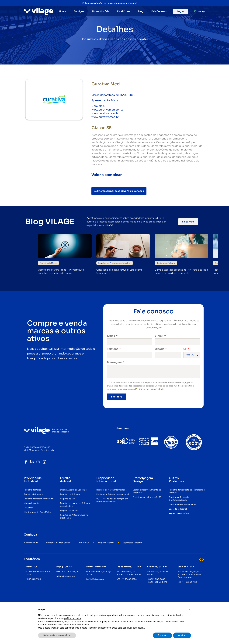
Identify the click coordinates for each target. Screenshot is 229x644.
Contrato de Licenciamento (182, 504)
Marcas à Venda (31, 503)
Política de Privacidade (150, 389)
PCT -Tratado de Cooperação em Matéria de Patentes (112, 500)
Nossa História (101, 11)
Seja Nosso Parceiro (132, 543)
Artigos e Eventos (106, 543)
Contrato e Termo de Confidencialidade (179, 499)
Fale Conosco (159, 11)
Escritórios (124, 11)
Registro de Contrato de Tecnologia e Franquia (187, 491)
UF (185, 349)
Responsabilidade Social (58, 543)
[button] (200, 559)
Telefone (113, 349)
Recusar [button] (162, 635)
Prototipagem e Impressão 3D (147, 497)
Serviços (79, 11)
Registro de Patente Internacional (113, 494)
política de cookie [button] (73, 618)
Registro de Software (70, 494)
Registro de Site (68, 499)
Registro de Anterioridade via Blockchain (74, 516)
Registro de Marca (48, 263)
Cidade (160, 349)
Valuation (29, 508)
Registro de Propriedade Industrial (115, 263)
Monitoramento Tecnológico (38, 512)
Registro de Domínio (179, 513)
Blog (141, 11)
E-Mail (159, 336)
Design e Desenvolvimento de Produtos (147, 491)
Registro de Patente (166, 263)
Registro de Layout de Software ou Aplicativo (75, 505)
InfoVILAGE (84, 543)
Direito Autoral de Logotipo (73, 490)
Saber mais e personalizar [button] (57, 635)
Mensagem (115, 362)
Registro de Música (69, 510)
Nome (111, 336)
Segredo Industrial (178, 509)
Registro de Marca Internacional (112, 490)
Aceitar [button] (182, 635)
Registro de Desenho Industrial (39, 499)
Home (62, 11)
